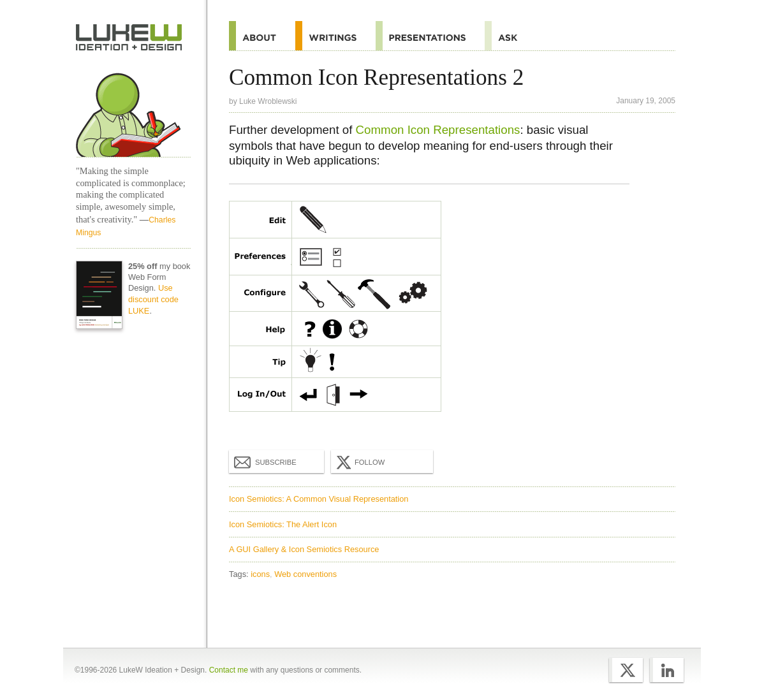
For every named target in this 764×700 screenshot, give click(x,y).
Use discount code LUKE (153, 299)
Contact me (229, 670)
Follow (359, 462)
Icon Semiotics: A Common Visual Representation (319, 499)
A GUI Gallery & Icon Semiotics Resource (304, 549)
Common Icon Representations (438, 130)
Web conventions (305, 574)
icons (260, 574)
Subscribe (265, 462)
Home (129, 38)
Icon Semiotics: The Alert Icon (283, 524)
